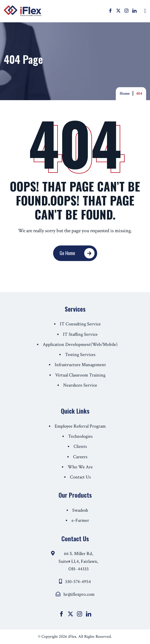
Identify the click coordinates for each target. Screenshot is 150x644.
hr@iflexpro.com (79, 594)
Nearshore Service (80, 385)
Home (125, 94)
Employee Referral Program (80, 426)
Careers (80, 457)
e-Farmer (80, 520)
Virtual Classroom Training (80, 375)
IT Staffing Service (80, 334)
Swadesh (80, 510)
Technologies (80, 436)
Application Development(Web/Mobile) (80, 344)
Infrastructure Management (80, 365)
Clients (80, 446)
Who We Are (80, 467)
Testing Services (80, 355)
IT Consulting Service (80, 324)
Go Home (70, 253)
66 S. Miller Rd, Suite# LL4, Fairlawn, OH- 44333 (78, 561)
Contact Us (80, 477)
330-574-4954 (78, 582)
